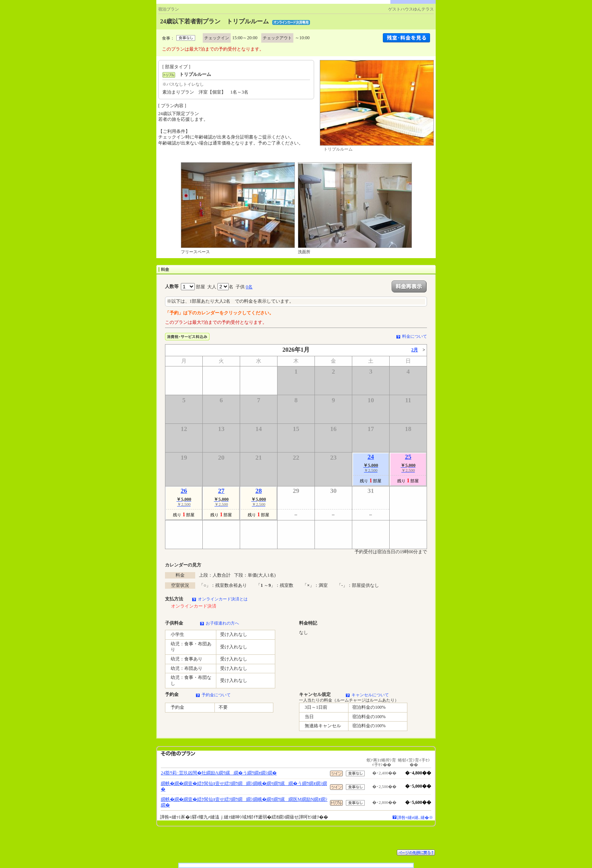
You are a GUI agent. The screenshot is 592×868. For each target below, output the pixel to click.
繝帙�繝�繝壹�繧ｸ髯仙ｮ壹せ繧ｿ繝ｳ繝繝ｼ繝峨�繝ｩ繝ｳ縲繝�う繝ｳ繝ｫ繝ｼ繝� (244, 786)
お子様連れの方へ (222, 623)
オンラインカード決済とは (223, 599)
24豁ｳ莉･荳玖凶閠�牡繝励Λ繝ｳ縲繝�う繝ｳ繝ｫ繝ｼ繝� (219, 773)
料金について (415, 336)
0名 (249, 287)
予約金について (216, 695)
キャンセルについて (370, 695)
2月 (415, 350)
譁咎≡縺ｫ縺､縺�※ (415, 817)
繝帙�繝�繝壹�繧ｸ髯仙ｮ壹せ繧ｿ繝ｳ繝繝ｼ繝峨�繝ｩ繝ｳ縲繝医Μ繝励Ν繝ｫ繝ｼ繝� (244, 802)
